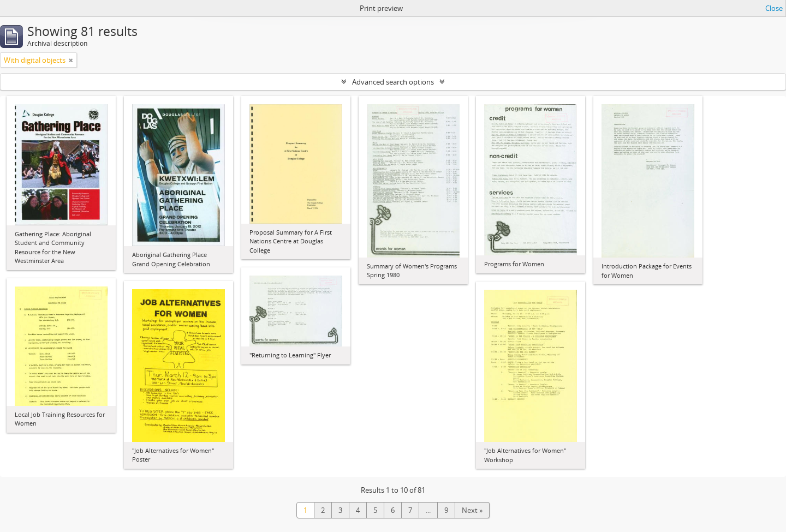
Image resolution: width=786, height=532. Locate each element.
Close (774, 8)
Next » (472, 510)
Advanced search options (393, 82)
